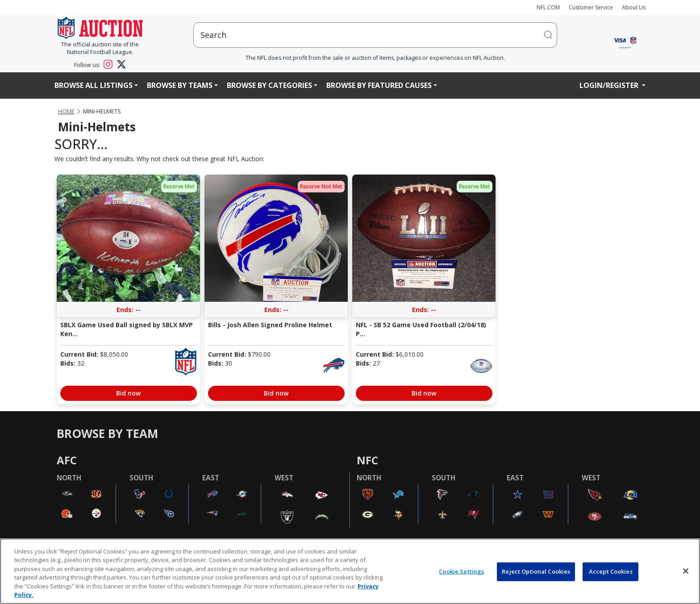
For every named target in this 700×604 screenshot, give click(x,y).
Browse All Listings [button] (94, 85)
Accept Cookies (611, 571)
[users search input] (375, 35)
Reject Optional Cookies (536, 571)
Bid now (128, 393)
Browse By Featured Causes (379, 85)
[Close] (686, 571)
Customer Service (591, 7)
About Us (634, 7)
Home (66, 111)
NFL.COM (548, 7)
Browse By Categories (269, 85)
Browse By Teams (180, 85)
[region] (350, 571)
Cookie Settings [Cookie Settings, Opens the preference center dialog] (461, 571)
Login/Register (610, 85)
